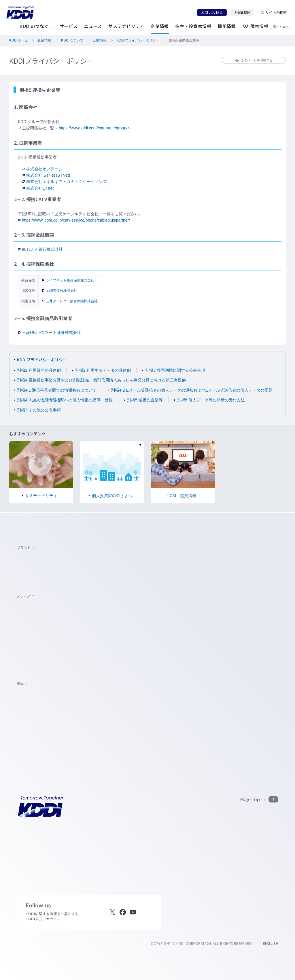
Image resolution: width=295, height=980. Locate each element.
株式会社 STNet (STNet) (46, 175)
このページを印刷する (254, 60)
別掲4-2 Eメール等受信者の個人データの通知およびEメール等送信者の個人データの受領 (192, 390)
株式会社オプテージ (42, 169)
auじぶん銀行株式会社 (40, 249)
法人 (286, 27)
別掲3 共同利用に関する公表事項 (175, 370)
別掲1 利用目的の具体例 (39, 370)
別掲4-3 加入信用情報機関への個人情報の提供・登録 (65, 400)
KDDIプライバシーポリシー (42, 360)
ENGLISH (244, 12)
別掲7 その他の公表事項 (39, 410)
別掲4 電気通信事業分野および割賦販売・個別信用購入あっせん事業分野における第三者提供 (101, 380)
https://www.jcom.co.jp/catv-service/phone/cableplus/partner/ (74, 220)
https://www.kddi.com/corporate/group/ (93, 128)
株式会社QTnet (38, 188)
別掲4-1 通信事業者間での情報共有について (57, 390)
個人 (276, 27)
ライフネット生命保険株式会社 (68, 280)
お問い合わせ (212, 13)
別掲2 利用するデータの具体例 (103, 370)
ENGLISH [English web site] (271, 944)
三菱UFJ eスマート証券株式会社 (49, 333)
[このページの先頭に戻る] (259, 799)
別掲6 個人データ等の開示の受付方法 (211, 400)
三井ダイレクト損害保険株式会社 (70, 301)
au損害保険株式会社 (59, 291)
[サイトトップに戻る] (20, 12)
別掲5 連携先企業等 (145, 400)
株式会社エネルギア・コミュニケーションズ (65, 182)
